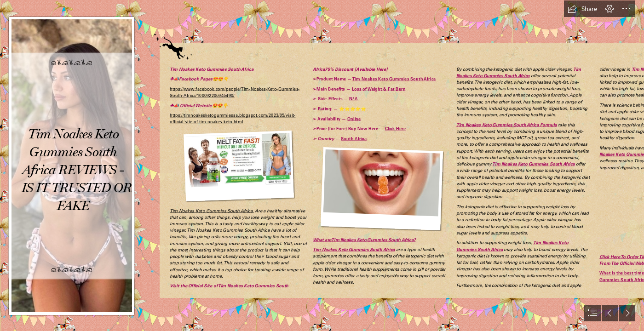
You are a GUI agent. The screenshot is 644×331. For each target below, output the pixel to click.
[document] (322, 165)
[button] (582, 9)
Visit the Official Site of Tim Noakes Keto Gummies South (229, 286)
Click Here (395, 129)
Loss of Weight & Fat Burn (379, 89)
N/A (353, 99)
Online (354, 119)
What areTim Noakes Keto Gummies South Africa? (364, 240)
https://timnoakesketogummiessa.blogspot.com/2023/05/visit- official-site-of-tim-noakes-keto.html (233, 119)
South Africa (354, 138)
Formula (548, 125)
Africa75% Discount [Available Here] (350, 69)
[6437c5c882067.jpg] (72, 165)
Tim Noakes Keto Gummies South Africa (212, 69)
